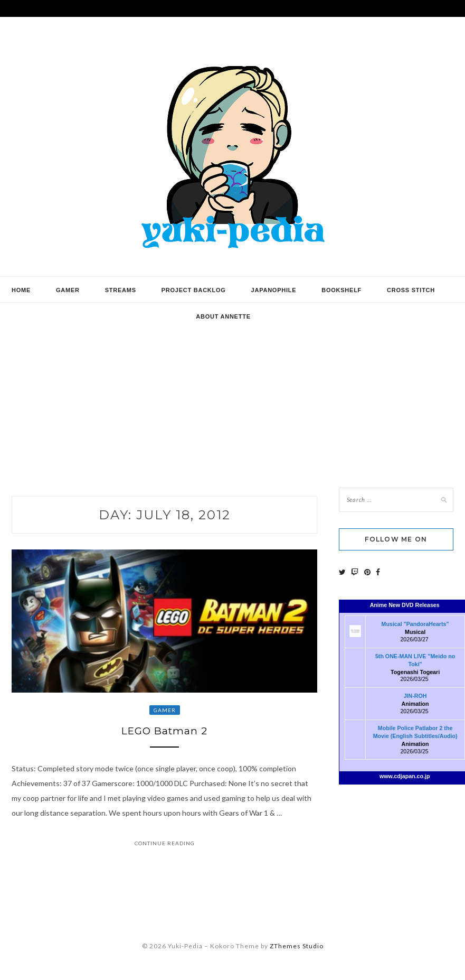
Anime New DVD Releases (405, 605)
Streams (121, 290)
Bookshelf (341, 290)
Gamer (68, 290)
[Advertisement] (232, 387)
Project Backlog (194, 290)
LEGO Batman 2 (165, 732)
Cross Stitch (411, 290)
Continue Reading (165, 845)
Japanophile (274, 290)
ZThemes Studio (297, 948)
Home (21, 290)
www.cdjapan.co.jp (405, 776)
